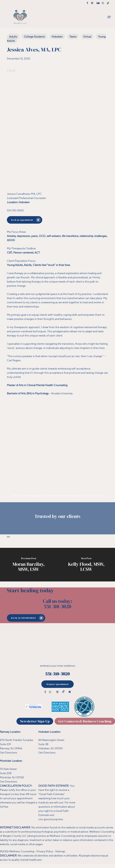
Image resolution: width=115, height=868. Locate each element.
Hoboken (57, 36)
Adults (13, 36)
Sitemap (60, 851)
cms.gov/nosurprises (51, 819)
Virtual (87, 36)
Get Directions (47, 752)
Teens (73, 36)
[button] (109, 17)
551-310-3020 (57, 674)
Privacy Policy (45, 851)
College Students (34, 36)
